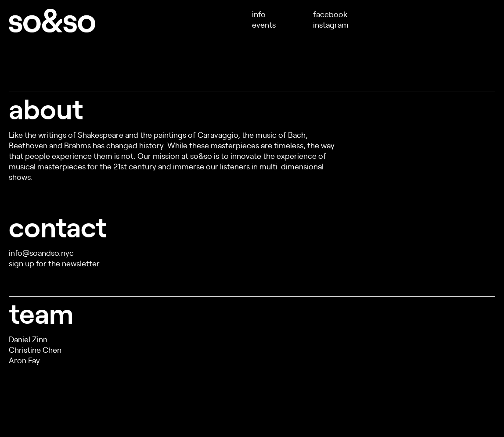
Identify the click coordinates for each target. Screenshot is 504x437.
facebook (330, 14)
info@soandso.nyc (41, 253)
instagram (331, 24)
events (264, 24)
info (259, 14)
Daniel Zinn (28, 339)
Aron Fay (24, 360)
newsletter (81, 263)
